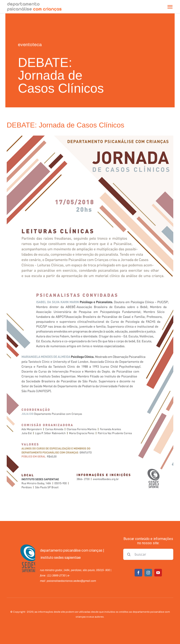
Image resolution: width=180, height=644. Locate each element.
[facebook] (138, 573)
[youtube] (158, 573)
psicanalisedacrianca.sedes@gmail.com (71, 581)
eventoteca (30, 45)
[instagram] (148, 573)
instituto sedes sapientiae (61, 558)
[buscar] (148, 554)
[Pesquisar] (129, 554)
